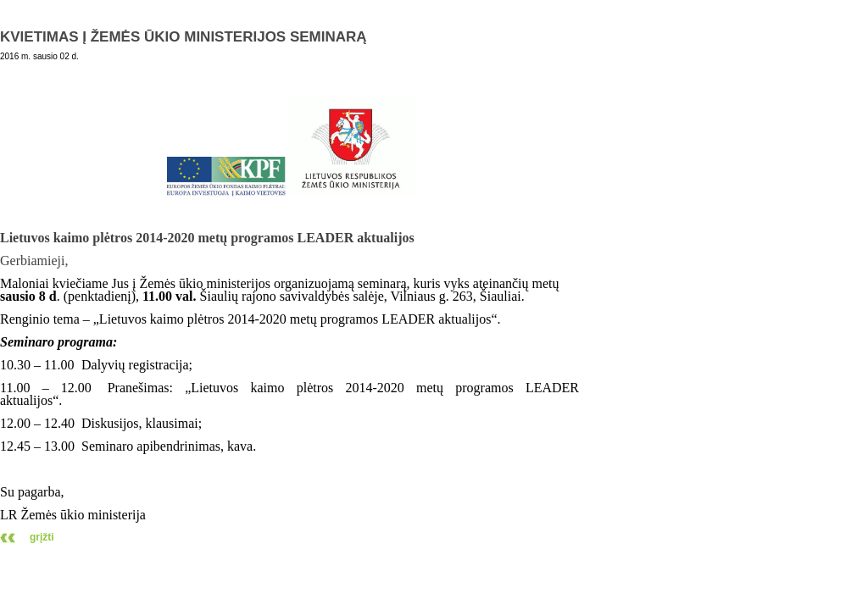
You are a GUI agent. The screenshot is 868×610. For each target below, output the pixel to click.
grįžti (42, 537)
